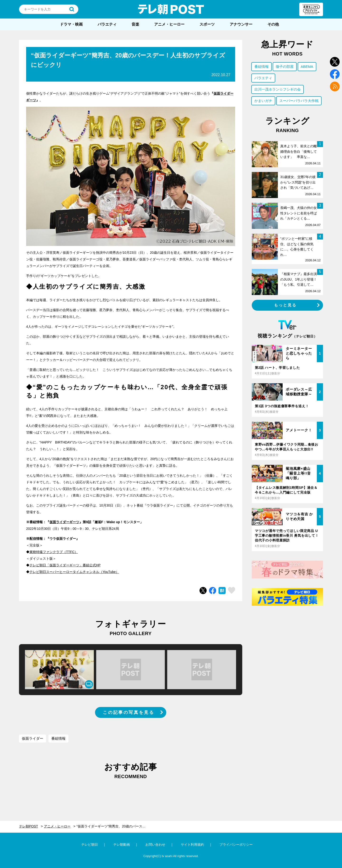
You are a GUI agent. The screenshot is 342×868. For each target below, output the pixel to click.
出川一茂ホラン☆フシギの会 (278, 89)
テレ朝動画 (122, 845)
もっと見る (285, 305)
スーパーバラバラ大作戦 (299, 101)
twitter (335, 62)
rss (335, 86)
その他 (273, 24)
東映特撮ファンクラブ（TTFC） (54, 552)
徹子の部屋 (285, 67)
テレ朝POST (171, 9)
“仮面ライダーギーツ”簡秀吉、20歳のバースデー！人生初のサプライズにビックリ (114, 826)
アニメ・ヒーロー (169, 24)
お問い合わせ (155, 845)
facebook (335, 74)
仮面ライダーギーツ (64, 522)
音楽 (135, 24)
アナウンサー (241, 24)
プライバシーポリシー (236, 845)
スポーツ (207, 24)
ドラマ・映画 (71, 24)
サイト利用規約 (192, 845)
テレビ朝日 (90, 845)
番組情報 (58, 738)
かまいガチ (263, 101)
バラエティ (107, 24)
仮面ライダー (33, 738)
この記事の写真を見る (128, 712)
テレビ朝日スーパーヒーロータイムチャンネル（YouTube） (74, 572)
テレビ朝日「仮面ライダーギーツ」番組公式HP (65, 565)
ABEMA (307, 67)
